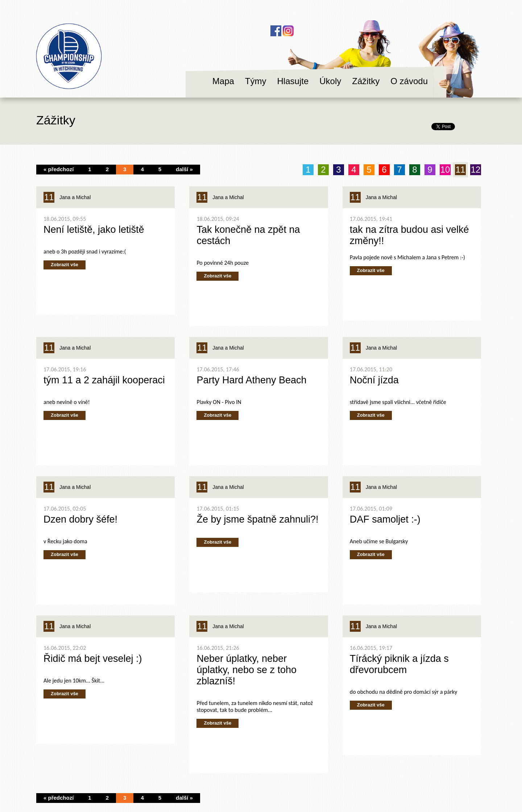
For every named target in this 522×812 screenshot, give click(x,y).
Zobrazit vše (65, 265)
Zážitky (366, 81)
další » (184, 169)
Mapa (223, 81)
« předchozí (59, 169)
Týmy (256, 81)
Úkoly (330, 81)
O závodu (409, 81)
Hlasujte (293, 81)
